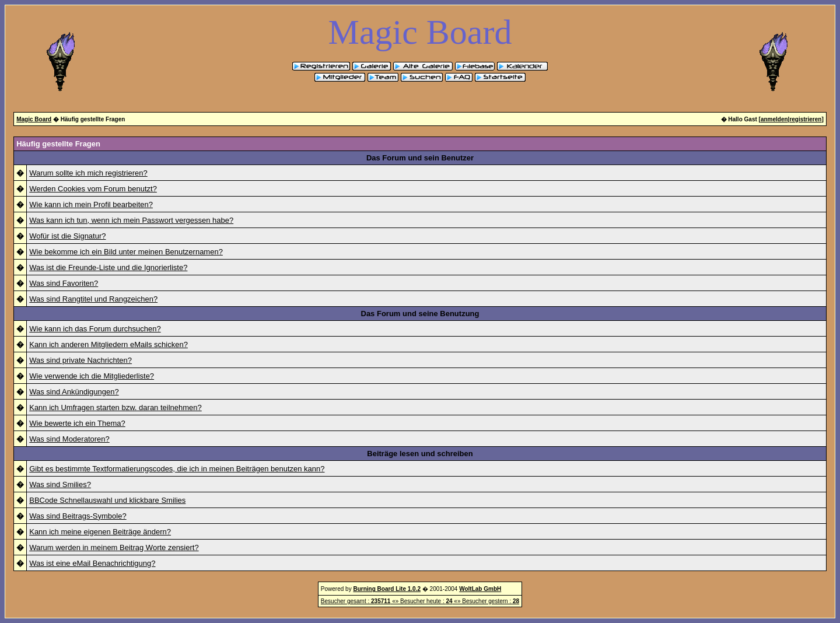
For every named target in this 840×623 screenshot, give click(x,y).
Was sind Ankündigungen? (74, 392)
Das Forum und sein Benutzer (420, 158)
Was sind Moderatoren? (69, 439)
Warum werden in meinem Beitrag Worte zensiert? (114, 547)
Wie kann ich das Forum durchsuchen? (95, 329)
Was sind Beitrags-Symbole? (78, 516)
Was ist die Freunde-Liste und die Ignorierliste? (108, 267)
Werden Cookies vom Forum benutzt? (93, 189)
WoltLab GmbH (480, 589)
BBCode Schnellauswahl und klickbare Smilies (107, 500)
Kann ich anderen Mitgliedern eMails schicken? (108, 344)
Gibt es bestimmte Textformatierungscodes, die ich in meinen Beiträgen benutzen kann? (177, 469)
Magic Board (34, 119)
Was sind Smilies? (60, 484)
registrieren (805, 119)
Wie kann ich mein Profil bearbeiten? (91, 204)
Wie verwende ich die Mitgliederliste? (92, 376)
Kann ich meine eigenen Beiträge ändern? (100, 532)
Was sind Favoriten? (64, 283)
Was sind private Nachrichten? (80, 360)
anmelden (774, 119)
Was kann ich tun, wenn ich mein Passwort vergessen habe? (131, 220)
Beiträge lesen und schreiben (420, 454)
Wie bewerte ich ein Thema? (77, 423)
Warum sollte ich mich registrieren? (88, 173)
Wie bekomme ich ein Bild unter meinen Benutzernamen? (126, 252)
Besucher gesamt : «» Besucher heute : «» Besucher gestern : (420, 601)
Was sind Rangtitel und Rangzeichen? (93, 299)
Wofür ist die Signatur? (67, 236)
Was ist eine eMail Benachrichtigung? (92, 563)
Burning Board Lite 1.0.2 (387, 589)
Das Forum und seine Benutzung (420, 314)
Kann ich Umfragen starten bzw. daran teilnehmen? (116, 407)
